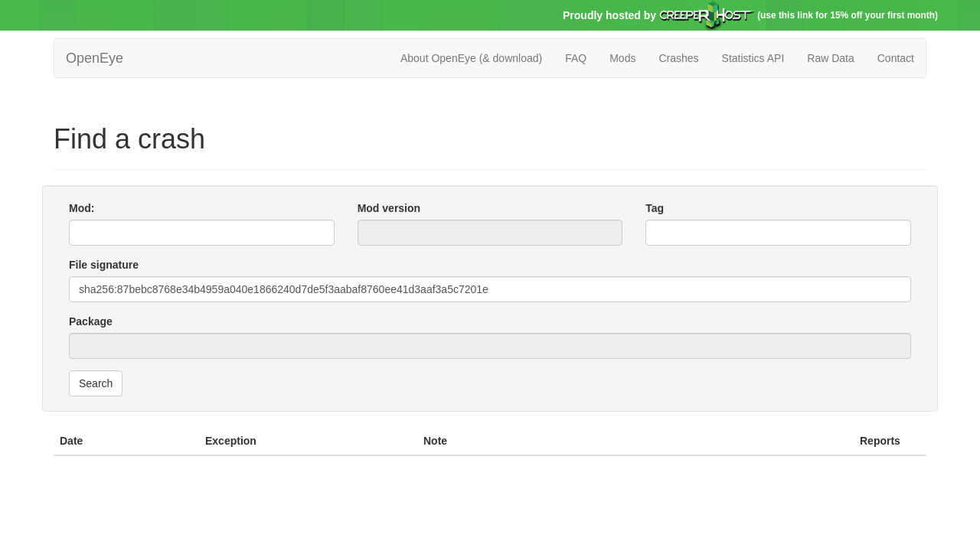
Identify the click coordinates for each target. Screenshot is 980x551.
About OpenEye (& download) (471, 58)
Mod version (389, 208)
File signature (104, 265)
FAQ (576, 58)
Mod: (82, 208)
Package (91, 321)
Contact (896, 58)
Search (96, 383)
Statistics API (753, 58)
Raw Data (830, 58)
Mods (622, 58)
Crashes (678, 58)
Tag (655, 208)
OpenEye (95, 58)
